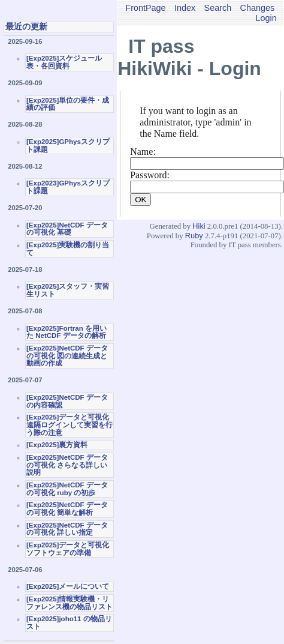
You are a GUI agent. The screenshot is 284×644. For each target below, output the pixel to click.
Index (185, 8)
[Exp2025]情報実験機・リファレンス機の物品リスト (70, 603)
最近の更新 (26, 26)
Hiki (199, 226)
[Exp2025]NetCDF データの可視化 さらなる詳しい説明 (67, 465)
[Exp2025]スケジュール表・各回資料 (64, 62)
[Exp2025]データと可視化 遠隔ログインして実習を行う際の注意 (70, 425)
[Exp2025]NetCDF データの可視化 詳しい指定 (67, 529)
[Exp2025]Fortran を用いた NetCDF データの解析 (67, 332)
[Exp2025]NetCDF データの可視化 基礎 (67, 229)
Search (218, 8)
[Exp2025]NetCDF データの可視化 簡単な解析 (67, 509)
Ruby (194, 236)
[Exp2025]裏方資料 (57, 445)
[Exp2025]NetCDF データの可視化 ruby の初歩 (67, 489)
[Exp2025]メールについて (68, 586)
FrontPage (145, 8)
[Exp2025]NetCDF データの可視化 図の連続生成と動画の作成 (67, 356)
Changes (258, 8)
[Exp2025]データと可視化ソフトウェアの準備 (68, 549)
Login (266, 18)
